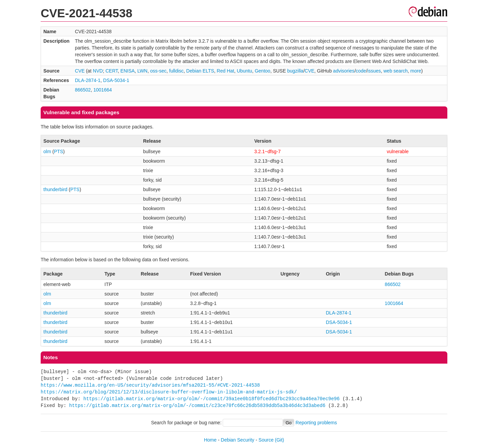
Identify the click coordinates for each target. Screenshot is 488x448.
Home (210, 440)
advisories (344, 71)
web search (395, 71)
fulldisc (176, 71)
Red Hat (226, 71)
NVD (98, 71)
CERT (111, 71)
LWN (142, 71)
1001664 (103, 90)
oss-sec (158, 71)
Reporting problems (316, 423)
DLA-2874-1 (88, 80)
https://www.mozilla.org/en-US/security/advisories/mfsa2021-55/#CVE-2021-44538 (150, 385)
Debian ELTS (200, 71)
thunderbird (55, 189)
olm (47, 151)
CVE (80, 71)
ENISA (127, 71)
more (416, 71)
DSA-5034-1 (116, 80)
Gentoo (263, 71)
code (361, 71)
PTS (58, 151)
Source (266, 440)
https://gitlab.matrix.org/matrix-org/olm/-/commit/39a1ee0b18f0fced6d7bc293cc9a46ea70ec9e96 (211, 399)
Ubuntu (245, 71)
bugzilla (295, 71)
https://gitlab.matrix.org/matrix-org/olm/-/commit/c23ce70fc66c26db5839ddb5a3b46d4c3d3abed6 (197, 405)
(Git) (279, 440)
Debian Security (238, 440)
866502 (83, 90)
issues (374, 71)
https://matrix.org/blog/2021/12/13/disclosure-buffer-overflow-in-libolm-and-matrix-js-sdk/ (169, 392)
